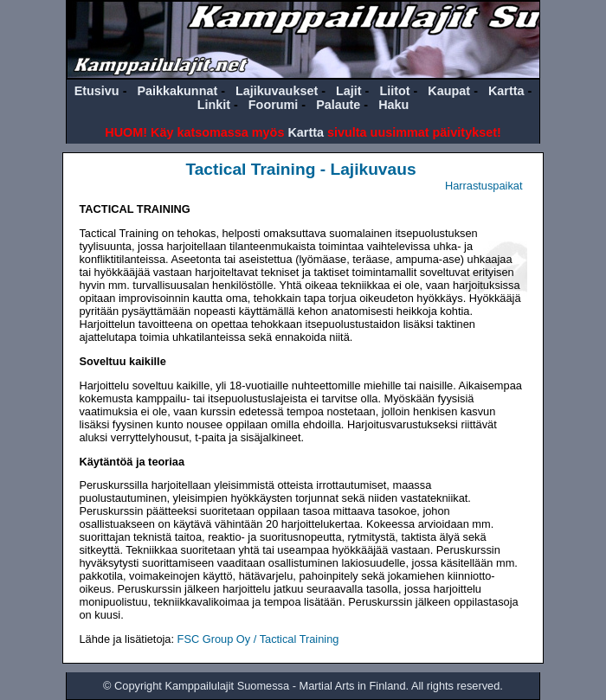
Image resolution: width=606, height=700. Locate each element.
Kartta (506, 91)
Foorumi (274, 105)
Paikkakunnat (177, 91)
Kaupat (449, 91)
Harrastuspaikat (484, 186)
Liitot (394, 91)
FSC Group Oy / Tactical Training (258, 639)
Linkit (214, 105)
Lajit (349, 91)
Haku (393, 105)
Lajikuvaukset (277, 91)
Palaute (338, 105)
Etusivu (97, 91)
